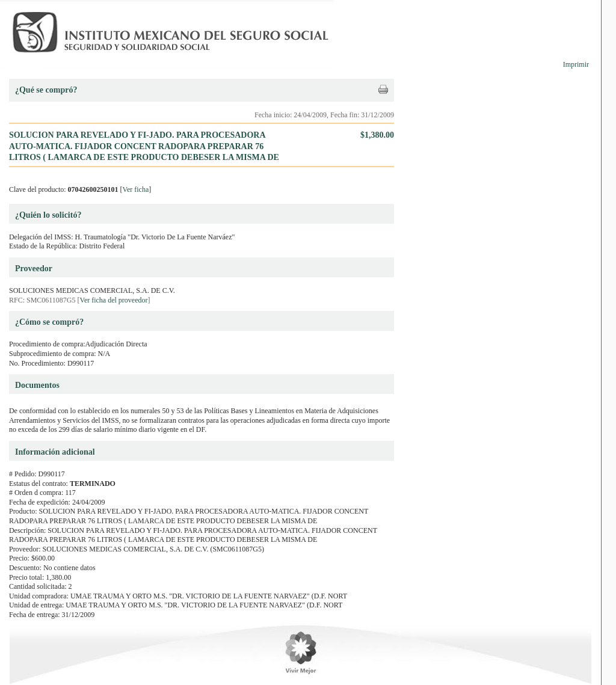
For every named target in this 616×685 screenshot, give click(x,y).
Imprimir (576, 64)
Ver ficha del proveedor (114, 300)
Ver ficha (136, 189)
